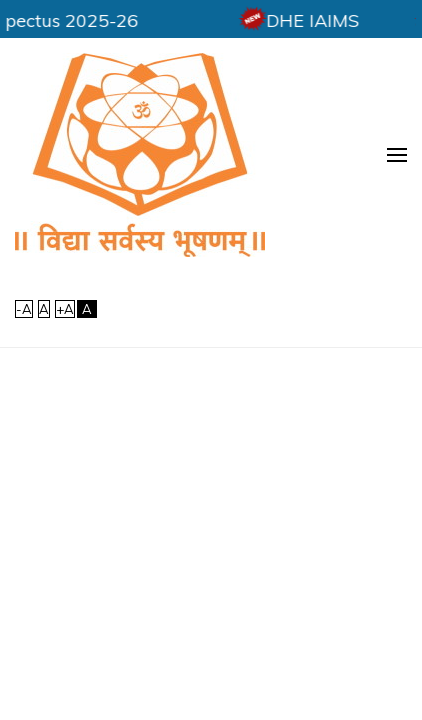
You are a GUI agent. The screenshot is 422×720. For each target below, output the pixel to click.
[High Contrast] (87, 309)
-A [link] (24, 309)
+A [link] (65, 309)
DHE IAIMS (337, 20)
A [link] (44, 309)
